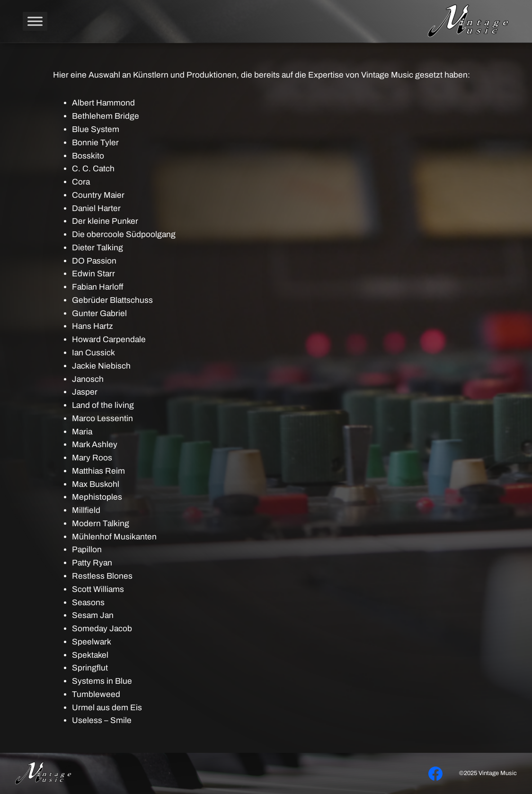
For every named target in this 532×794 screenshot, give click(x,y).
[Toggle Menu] (35, 21)
